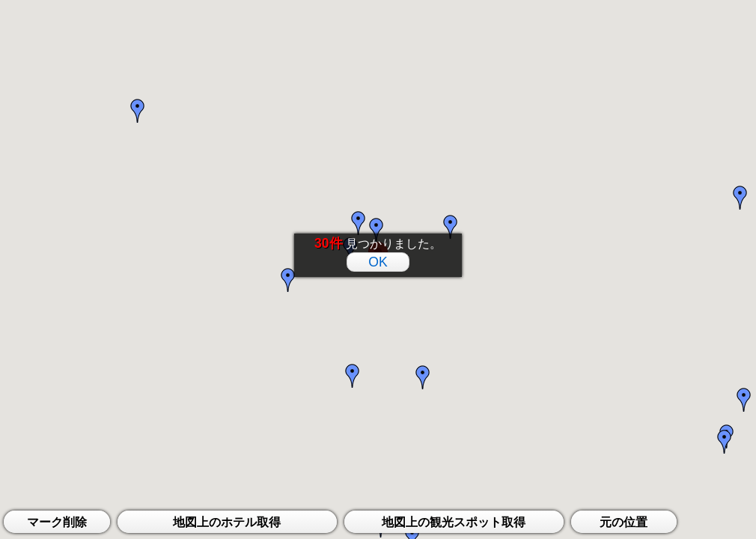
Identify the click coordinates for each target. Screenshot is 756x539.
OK (378, 262)
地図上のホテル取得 (227, 522)
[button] (377, 232)
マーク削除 (57, 522)
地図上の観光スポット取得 (454, 522)
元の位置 (624, 522)
